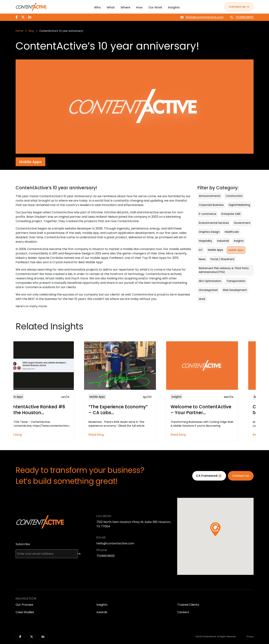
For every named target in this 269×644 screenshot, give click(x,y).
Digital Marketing (239, 205)
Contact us (241, 476)
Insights (174, 7)
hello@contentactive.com (205, 17)
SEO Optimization (210, 281)
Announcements (210, 196)
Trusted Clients (188, 605)
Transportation (236, 281)
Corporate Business (211, 205)
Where (125, 7)
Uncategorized (208, 290)
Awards (102, 612)
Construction (234, 196)
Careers (183, 612)
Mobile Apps (215, 250)
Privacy (250, 637)
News (202, 259)
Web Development (235, 290)
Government (242, 223)
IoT (201, 250)
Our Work (155, 7)
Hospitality (205, 241)
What (111, 7)
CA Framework (209, 476)
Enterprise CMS (231, 214)
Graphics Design (209, 232)
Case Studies (25, 612)
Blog (31, 31)
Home (19, 31)
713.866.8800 (244, 17)
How (139, 7)
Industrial (223, 241)
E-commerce (208, 214)
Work (202, 299)
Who (97, 7)
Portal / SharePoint (223, 259)
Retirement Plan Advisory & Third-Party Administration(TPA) (224, 270)
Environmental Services (214, 223)
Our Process (24, 605)
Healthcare (232, 232)
